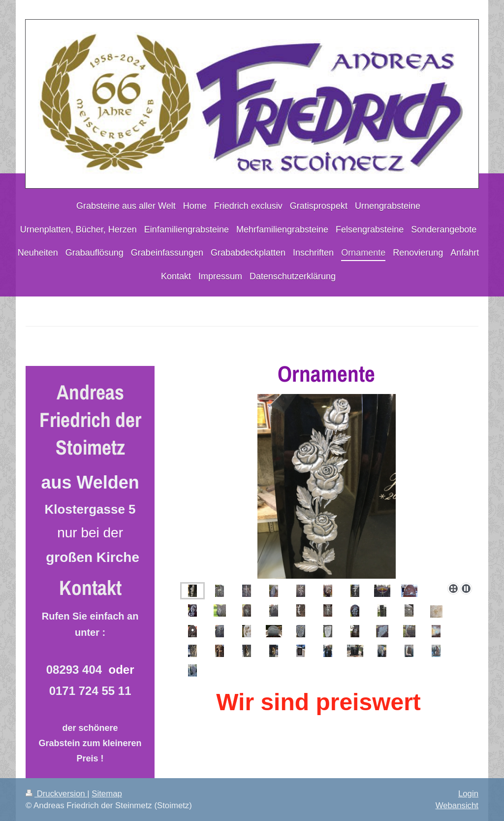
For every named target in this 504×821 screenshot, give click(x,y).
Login (468, 794)
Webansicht (457, 805)
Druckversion (56, 794)
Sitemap (107, 794)
